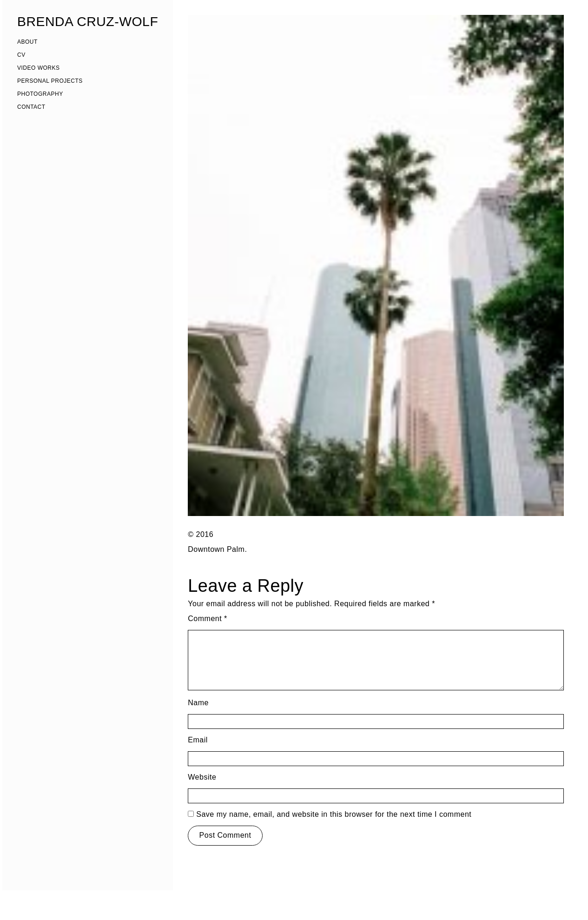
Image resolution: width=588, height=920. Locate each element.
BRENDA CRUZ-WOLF (88, 21)
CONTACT (31, 107)
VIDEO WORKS (39, 68)
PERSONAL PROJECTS (50, 81)
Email (198, 740)
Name (198, 703)
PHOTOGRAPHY (40, 94)
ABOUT (27, 42)
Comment (208, 619)
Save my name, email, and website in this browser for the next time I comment (334, 814)
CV (21, 55)
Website (202, 777)
